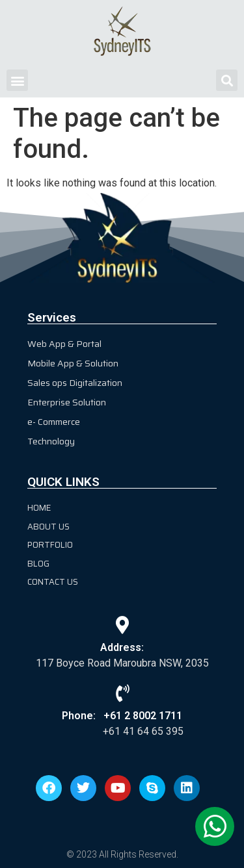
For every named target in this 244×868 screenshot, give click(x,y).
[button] (17, 80)
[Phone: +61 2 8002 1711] (122, 693)
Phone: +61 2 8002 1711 (122, 716)
